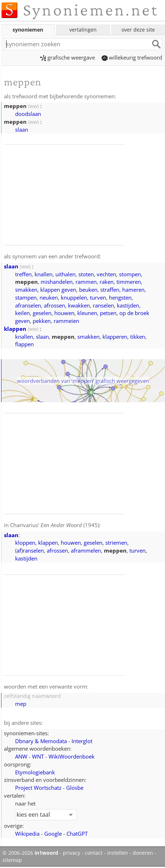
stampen (26, 297)
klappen (15, 329)
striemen (116, 543)
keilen (22, 313)
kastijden (128, 305)
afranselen (28, 305)
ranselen (103, 305)
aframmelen (86, 550)
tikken (138, 337)
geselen (42, 313)
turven (98, 297)
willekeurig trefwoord (132, 57)
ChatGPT (77, 834)
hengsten (120, 297)
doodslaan (28, 114)
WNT (38, 756)
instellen (118, 853)
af (19, 550)
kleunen (87, 313)
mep (21, 704)
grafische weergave (68, 57)
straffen (110, 290)
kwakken (79, 305)
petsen (108, 313)
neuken (49, 297)
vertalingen (83, 30)
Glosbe (75, 788)
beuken (88, 290)
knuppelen (74, 297)
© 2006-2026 (30, 853)
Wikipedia (27, 834)
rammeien (66, 321)
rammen (86, 282)
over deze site (138, 30)
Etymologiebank (35, 772)
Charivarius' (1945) (55, 525)
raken (107, 282)
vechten (106, 274)
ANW (21, 756)
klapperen (115, 337)
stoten (86, 274)
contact (94, 853)
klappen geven (58, 290)
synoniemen (28, 30)
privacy (72, 853)
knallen (43, 274)
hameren (133, 290)
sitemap (12, 860)
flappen (24, 344)
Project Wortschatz (38, 788)
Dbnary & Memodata (41, 741)
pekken (42, 321)
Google (53, 834)
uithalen (65, 274)
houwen (64, 313)
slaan (22, 130)
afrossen (54, 305)
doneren (143, 853)
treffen (23, 274)
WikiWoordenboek (72, 756)
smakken (26, 290)
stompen (130, 274)
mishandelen (57, 282)
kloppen (25, 543)
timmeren (129, 282)
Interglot (82, 741)
